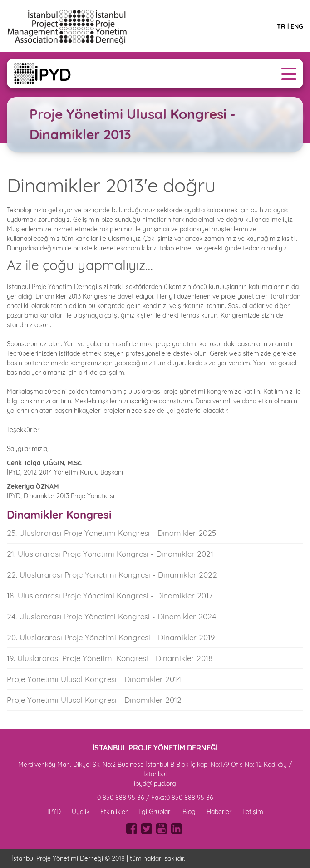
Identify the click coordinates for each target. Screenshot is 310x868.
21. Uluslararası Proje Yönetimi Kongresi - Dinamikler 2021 (110, 554)
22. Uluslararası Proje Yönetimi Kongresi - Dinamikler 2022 (112, 575)
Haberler (219, 812)
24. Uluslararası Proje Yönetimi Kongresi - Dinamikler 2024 (111, 616)
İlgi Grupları (155, 812)
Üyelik (81, 812)
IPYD (54, 812)
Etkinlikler (114, 812)
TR (281, 26)
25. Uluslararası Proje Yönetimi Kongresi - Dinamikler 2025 (111, 533)
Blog (189, 812)
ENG (297, 26)
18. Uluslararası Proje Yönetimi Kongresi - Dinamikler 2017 (110, 596)
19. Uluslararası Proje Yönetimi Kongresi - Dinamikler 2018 (110, 658)
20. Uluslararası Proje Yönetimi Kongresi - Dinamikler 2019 (111, 637)
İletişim (253, 812)
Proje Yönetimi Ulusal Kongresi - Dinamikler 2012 (94, 700)
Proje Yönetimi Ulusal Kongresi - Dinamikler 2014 (94, 679)
